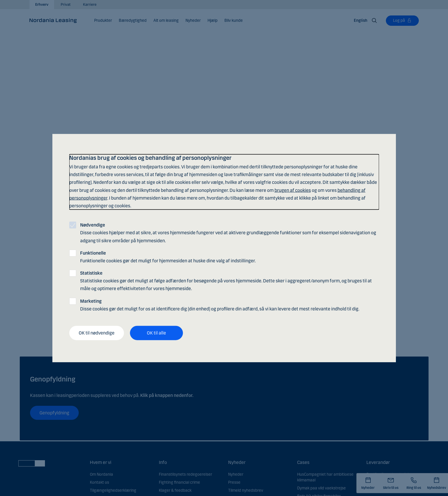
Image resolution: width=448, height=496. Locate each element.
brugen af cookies (293, 190)
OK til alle (156, 333)
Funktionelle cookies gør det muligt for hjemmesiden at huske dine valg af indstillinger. (168, 257)
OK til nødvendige (97, 333)
